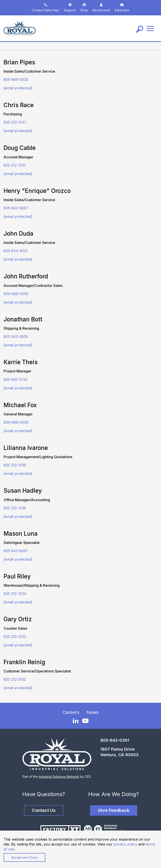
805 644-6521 (16, 251)
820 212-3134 (15, 594)
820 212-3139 (15, 465)
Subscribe (122, 8)
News (93, 712)
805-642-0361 (115, 740)
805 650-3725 (15, 380)
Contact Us (44, 810)
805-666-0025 (16, 80)
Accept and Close (24, 857)
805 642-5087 (16, 208)
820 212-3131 (14, 165)
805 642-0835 (16, 337)
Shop (84, 8)
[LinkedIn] (76, 721)
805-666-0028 (16, 422)
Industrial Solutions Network (59, 777)
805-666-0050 (16, 294)
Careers (71, 712)
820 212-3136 (15, 508)
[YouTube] (85, 721)
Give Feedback (114, 810)
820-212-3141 (15, 122)
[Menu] (150, 28)
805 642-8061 (16, 551)
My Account (101, 8)
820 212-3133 (15, 637)
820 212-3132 (15, 679)
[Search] (140, 29)
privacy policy (125, 844)
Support (70, 8)
